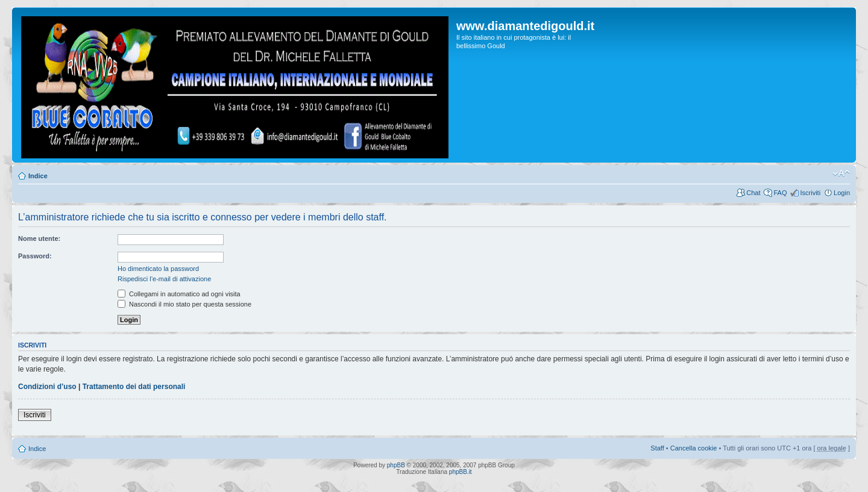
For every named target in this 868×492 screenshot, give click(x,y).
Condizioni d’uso (47, 387)
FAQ (780, 193)
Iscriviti (810, 193)
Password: (35, 256)
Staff (657, 448)
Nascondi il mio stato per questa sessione (184, 304)
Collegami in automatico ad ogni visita (179, 294)
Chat (753, 193)
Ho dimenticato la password (158, 269)
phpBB (396, 465)
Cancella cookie (694, 448)
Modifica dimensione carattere (841, 173)
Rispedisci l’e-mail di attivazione (164, 279)
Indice (38, 176)
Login (842, 193)
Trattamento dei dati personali (134, 387)
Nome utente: (39, 238)
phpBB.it (461, 472)
